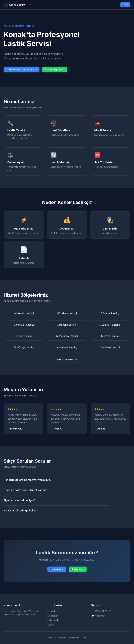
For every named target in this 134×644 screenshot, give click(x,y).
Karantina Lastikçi (67, 325)
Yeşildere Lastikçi (110, 347)
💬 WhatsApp (78, 569)
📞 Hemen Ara (57, 569)
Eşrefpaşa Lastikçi (24, 347)
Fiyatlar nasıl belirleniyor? (20, 500)
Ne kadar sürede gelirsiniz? (21, 511)
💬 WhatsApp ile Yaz (54, 70)
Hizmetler (52, 611)
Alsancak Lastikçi (24, 313)
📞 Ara (125, 5)
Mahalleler (53, 616)
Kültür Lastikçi (24, 336)
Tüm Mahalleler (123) (67, 360)
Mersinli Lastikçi (110, 336)
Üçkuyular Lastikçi (24, 325)
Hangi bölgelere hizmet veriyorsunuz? (27, 480)
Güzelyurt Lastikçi (110, 325)
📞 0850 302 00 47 (101, 611)
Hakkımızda (53, 620)
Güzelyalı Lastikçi (67, 313)
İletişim (51, 625)
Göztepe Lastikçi (110, 313)
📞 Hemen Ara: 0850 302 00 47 (22, 70)
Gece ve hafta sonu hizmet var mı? (25, 490)
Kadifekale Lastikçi (67, 347)
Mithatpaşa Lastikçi (67, 336)
